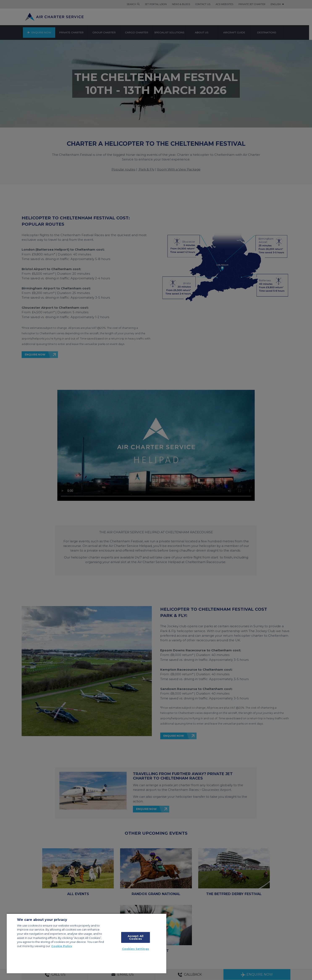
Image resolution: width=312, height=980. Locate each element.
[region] (87, 943)
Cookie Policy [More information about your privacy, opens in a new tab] (62, 946)
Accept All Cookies (136, 937)
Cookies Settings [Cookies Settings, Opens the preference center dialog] (136, 949)
